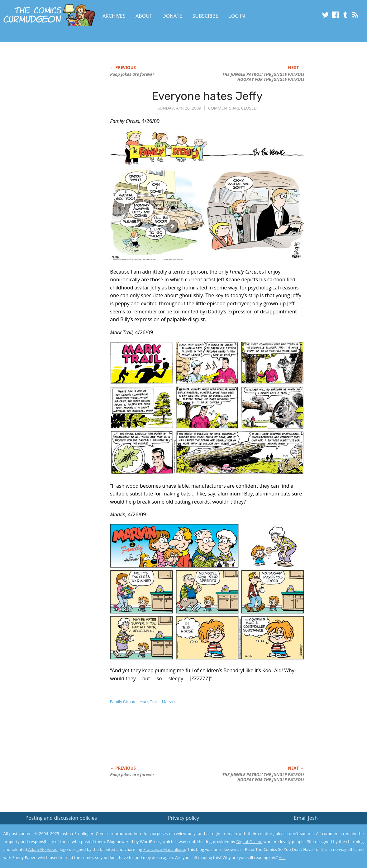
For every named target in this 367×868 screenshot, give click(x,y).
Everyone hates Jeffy (207, 96)
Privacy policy (183, 818)
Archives (114, 16)
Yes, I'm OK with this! (314, 845)
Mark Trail (149, 702)
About (144, 16)
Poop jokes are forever (132, 74)
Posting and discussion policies (61, 818)
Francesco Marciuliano (164, 849)
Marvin (168, 702)
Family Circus (123, 702)
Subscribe (205, 16)
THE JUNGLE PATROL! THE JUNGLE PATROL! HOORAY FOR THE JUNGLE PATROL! (263, 77)
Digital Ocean (249, 842)
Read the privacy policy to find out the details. (311, 829)
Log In (237, 16)
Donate (172, 16)
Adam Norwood (43, 849)
